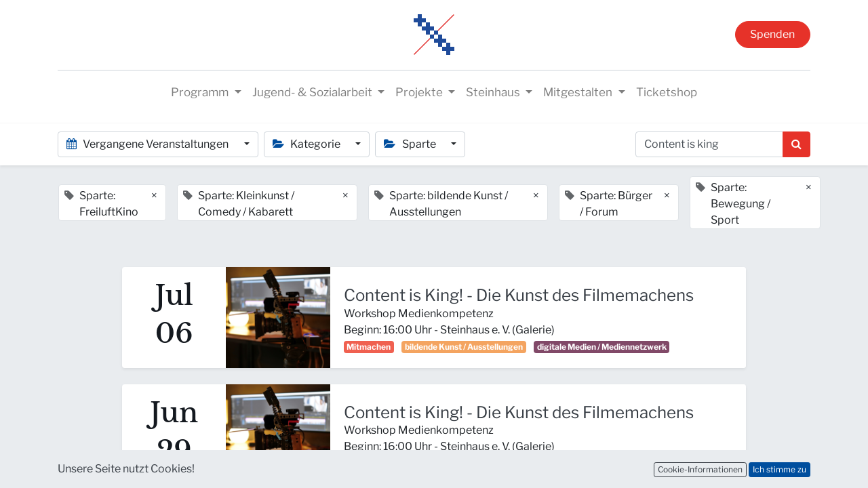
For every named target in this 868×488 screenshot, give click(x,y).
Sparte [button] (411, 144)
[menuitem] (667, 93)
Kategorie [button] (308, 144)
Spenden (772, 34)
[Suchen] (796, 144)
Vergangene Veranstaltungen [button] (149, 144)
